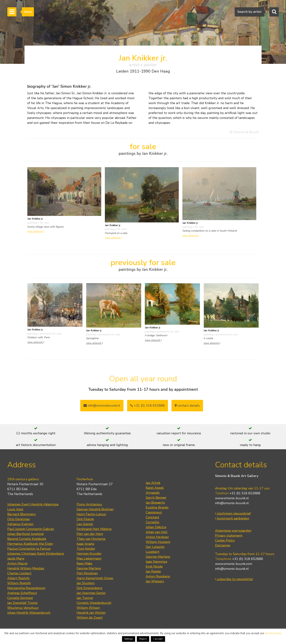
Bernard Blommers (22, 514)
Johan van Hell (157, 532)
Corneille (152, 522)
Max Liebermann (89, 558)
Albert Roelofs (18, 578)
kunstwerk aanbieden (232, 518)
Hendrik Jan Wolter (91, 613)
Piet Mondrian (87, 573)
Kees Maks (84, 563)
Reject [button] (143, 639)
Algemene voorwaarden (233, 531)
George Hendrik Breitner (95, 509)
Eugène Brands (157, 507)
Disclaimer (223, 545)
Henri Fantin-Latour (91, 514)
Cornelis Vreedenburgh (94, 603)
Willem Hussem (158, 542)
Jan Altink (153, 483)
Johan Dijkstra (156, 527)
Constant (152, 517)
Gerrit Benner (156, 498)
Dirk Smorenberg (89, 588)
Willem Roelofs (19, 583)
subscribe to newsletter (234, 579)
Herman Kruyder (89, 554)
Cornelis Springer (20, 598)
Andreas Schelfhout (22, 593)
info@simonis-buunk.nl (232, 503)
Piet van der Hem (90, 534)
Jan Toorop (85, 598)
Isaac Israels (85, 544)
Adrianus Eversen (20, 524)
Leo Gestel (85, 524)
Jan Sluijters (86, 583)
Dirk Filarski (85, 519)
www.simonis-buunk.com (234, 564)
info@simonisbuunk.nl (102, 406)
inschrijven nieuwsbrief (233, 513)
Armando (153, 493)
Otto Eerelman (19, 519)
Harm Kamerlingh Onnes (95, 578)
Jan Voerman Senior (91, 593)
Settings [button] (129, 639)
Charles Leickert (19, 573)
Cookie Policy (225, 540)
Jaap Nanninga (156, 562)
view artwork (36, 231)
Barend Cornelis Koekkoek (27, 539)
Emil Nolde (154, 567)
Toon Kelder (86, 549)
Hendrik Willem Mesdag (26, 568)
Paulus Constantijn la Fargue (29, 549)
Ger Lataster (155, 547)
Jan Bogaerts (155, 503)
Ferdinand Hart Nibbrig (94, 529)
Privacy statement (229, 536)
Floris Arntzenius (89, 504)
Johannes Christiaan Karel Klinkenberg (36, 554)
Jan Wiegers (155, 581)
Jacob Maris (16, 558)
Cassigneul (154, 512)
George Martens (89, 568)
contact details (187, 406)
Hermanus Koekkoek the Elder (30, 544)
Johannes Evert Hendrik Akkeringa (33, 504)
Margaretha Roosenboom (26, 588)
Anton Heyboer (157, 537)
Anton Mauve (17, 563)
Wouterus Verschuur (23, 608)
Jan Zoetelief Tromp (22, 603)
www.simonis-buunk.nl (232, 498)
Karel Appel (155, 488)
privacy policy (273, 633)
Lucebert (153, 552)
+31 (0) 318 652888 (148, 406)
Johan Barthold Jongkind (25, 534)
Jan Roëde (153, 571)
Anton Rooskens (158, 576)
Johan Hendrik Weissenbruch (29, 613)
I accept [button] (158, 639)
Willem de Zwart (90, 618)
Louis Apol (15, 509)
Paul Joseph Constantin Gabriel (31, 529)
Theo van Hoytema (91, 539)
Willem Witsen (88, 608)
